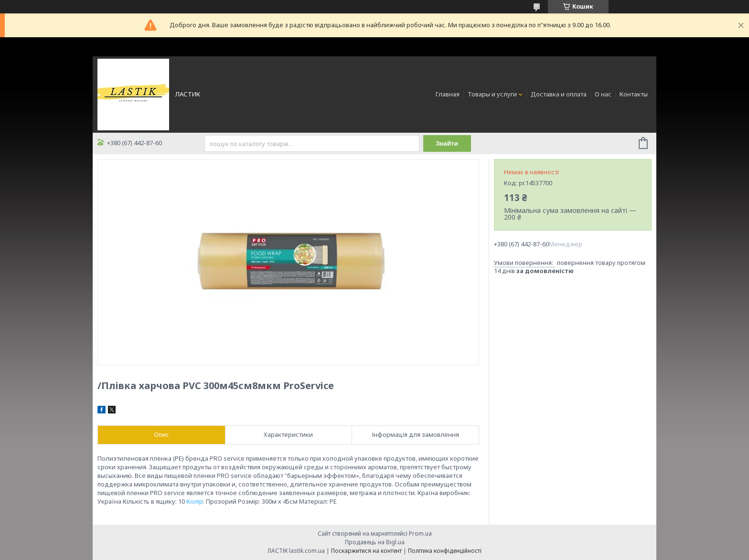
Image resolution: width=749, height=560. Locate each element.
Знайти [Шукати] (447, 143)
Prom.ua (420, 534)
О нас (603, 94)
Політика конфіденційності (445, 551)
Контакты (634, 94)
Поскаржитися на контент (366, 551)
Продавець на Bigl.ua (375, 542)
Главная (448, 94)
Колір (195, 501)
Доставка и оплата (559, 94)
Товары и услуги (492, 94)
